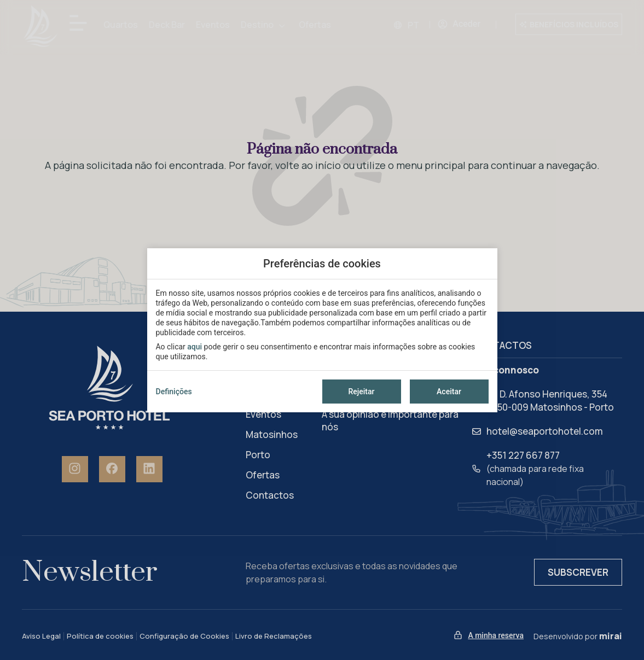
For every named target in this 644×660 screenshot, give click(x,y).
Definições (174, 392)
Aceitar (449, 392)
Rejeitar (361, 392)
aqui (195, 347)
